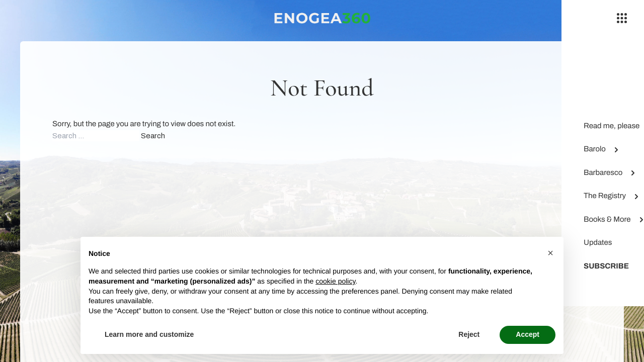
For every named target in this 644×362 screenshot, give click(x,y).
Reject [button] (469, 334)
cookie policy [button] (335, 281)
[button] (550, 253)
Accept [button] (528, 334)
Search (153, 136)
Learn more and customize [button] (149, 334)
